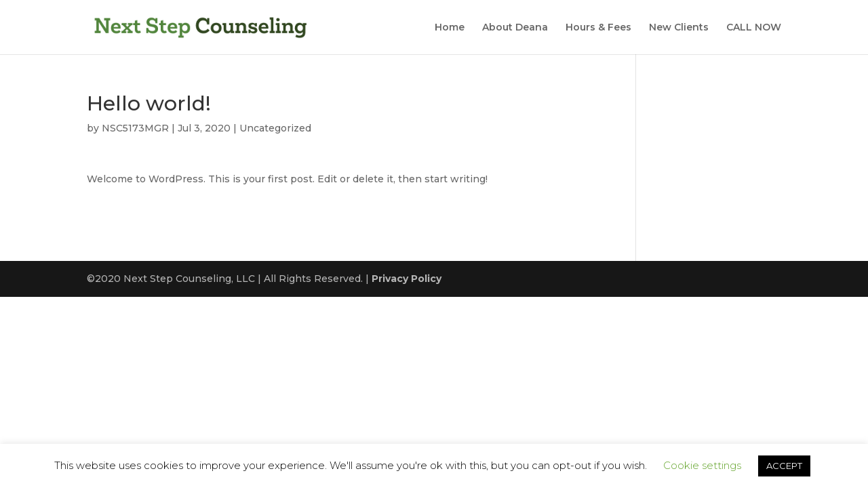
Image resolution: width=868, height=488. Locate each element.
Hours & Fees (598, 28)
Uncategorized (275, 128)
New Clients (679, 28)
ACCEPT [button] (784, 466)
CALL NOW (754, 28)
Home (450, 28)
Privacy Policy (407, 279)
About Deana (515, 28)
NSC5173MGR (135, 128)
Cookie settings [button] (702, 465)
